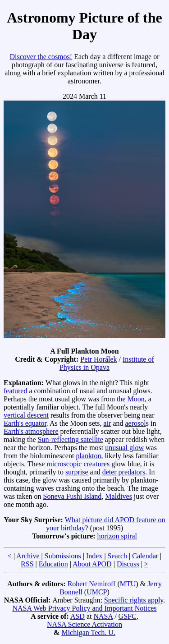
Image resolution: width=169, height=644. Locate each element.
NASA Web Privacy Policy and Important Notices (84, 608)
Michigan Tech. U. (88, 632)
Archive (28, 556)
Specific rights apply (134, 600)
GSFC (128, 616)
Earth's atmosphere (31, 431)
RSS (27, 564)
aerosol (136, 423)
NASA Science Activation (84, 624)
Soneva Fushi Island (73, 496)
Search (118, 556)
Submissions (63, 556)
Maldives (119, 496)
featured (15, 391)
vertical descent (26, 415)
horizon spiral (117, 536)
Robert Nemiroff (92, 584)
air (107, 423)
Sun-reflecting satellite (71, 439)
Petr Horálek (98, 359)
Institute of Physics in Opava (107, 363)
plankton (88, 456)
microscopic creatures (78, 464)
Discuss (128, 564)
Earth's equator (25, 423)
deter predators (124, 472)
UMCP (97, 592)
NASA (103, 616)
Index (94, 556)
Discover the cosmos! (41, 57)
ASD (78, 616)
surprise (77, 472)
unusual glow (124, 448)
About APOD (92, 564)
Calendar (145, 556)
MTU (128, 584)
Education (53, 564)
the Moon (131, 399)
